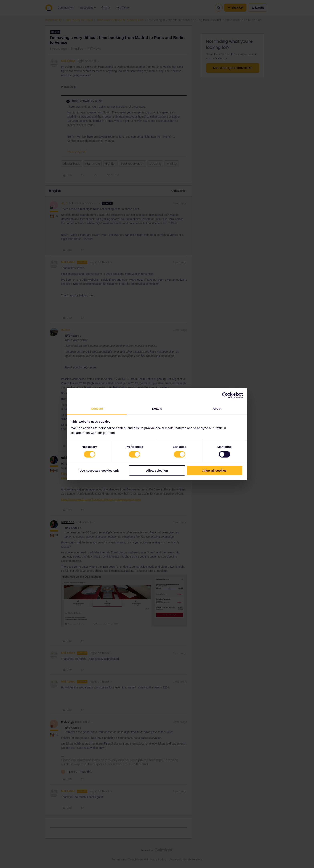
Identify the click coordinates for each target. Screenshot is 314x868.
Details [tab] (157, 408)
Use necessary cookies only (99, 470)
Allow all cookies (215, 470)
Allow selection (157, 470)
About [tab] (217, 408)
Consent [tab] (97, 408)
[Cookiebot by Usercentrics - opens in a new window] (225, 395)
